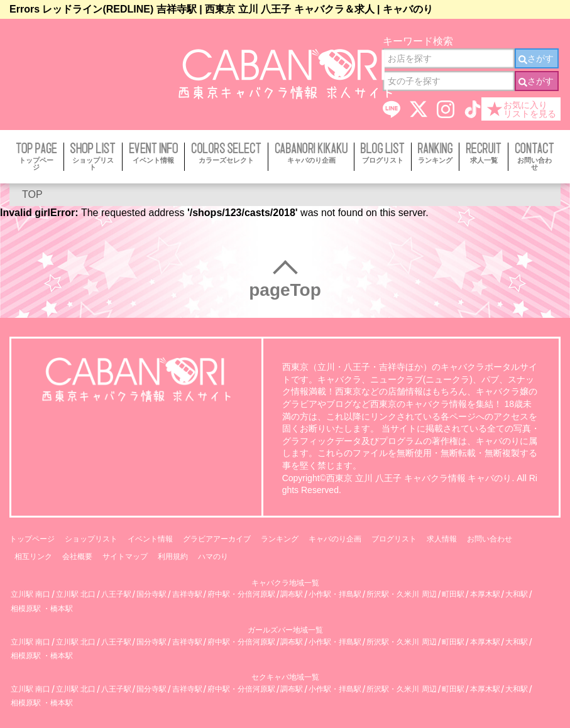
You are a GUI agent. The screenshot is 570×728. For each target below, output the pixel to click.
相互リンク (33, 557)
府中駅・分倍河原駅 (241, 595)
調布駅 (292, 595)
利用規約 (173, 557)
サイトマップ (125, 557)
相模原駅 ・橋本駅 (42, 609)
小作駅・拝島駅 (335, 595)
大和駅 (517, 595)
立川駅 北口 (76, 595)
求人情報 (442, 539)
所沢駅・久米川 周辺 (401, 595)
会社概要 (77, 557)
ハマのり (213, 557)
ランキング (280, 539)
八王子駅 (116, 595)
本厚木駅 (485, 595)
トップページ (32, 539)
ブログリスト (394, 539)
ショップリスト (91, 539)
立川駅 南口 (30, 595)
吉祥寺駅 (187, 595)
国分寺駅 (151, 595)
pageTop (285, 290)
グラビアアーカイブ (217, 539)
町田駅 (453, 595)
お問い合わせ (490, 539)
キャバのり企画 (335, 539)
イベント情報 (150, 539)
